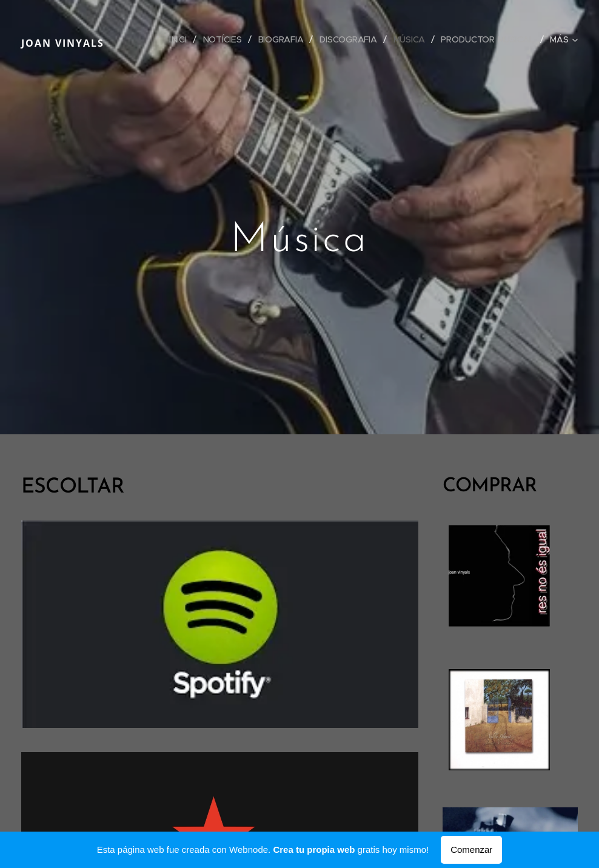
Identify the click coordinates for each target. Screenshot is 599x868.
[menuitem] (179, 39)
